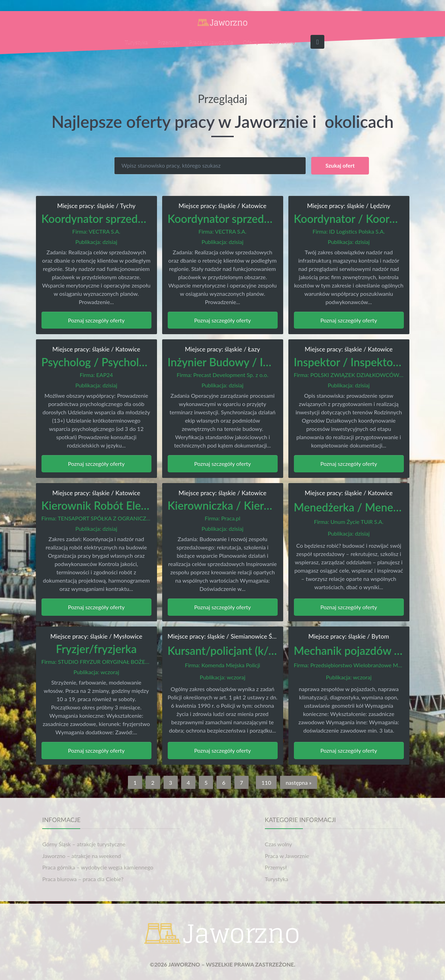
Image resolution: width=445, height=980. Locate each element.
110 (266, 783)
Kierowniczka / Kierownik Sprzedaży (257, 505)
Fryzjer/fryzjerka (96, 649)
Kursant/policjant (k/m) (224, 651)
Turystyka (137, 42)
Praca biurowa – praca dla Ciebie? (83, 879)
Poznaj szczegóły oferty (96, 320)
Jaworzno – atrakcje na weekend (81, 856)
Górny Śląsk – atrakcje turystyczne (84, 844)
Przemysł (168, 42)
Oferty (251, 42)
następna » (299, 783)
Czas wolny (282, 42)
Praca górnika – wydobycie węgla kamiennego (98, 867)
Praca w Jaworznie (211, 42)
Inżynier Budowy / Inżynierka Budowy (261, 362)
